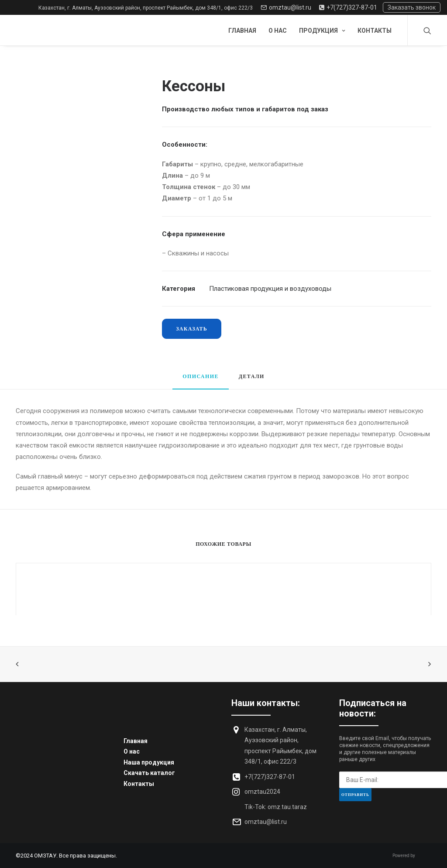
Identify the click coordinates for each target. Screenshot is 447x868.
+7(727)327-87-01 (348, 7)
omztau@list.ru (286, 7)
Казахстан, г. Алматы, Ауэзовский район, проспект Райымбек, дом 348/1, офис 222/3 (146, 8)
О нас (278, 31)
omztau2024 (262, 792)
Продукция (322, 31)
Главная (242, 31)
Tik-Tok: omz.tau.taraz (276, 807)
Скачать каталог (149, 773)
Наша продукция (149, 762)
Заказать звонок (412, 7)
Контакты (375, 31)
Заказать (192, 329)
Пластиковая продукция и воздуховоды (270, 289)
